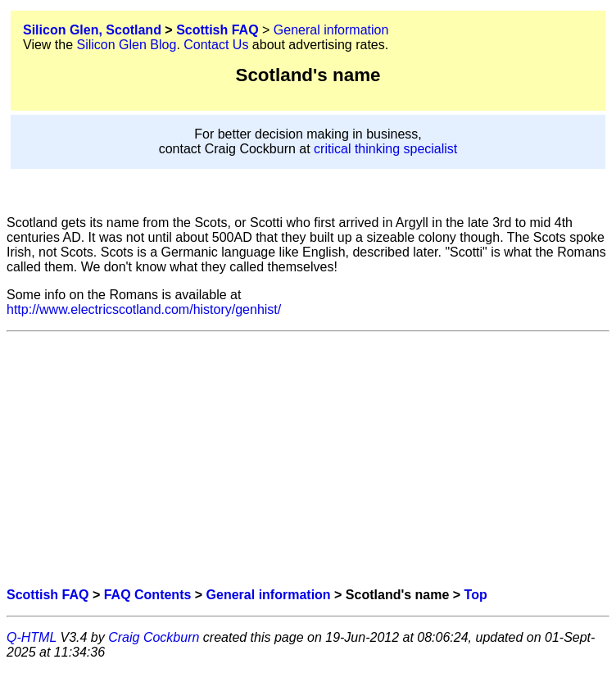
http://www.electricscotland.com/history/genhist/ (144, 309)
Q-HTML (32, 637)
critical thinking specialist (385, 149)
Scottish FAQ (217, 30)
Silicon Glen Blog (127, 45)
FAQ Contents (148, 595)
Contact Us (216, 45)
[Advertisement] (308, 460)
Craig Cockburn (154, 637)
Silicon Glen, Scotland (92, 30)
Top (476, 595)
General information (331, 30)
